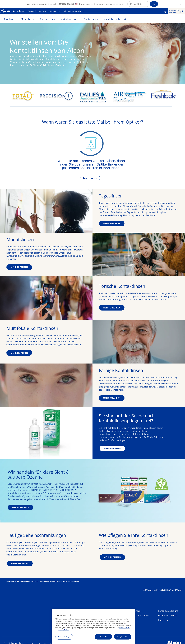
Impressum (164, 620)
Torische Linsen (47, 19)
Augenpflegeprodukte (37, 11)
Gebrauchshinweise (168, 616)
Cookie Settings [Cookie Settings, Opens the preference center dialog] (64, 637)
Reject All (103, 637)
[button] (138, 4)
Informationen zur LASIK (74, 11)
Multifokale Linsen (69, 19)
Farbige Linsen (91, 19)
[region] (93, 626)
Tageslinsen (9, 19)
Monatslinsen (27, 19)
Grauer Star (55, 11)
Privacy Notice (64, 630)
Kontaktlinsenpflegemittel (116, 19)
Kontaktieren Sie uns (168, 611)
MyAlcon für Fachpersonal (175, 11)
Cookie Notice (124, 628)
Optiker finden (89, 178)
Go (154, 4)
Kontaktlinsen (18, 11)
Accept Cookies (123, 637)
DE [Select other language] (165, 11)
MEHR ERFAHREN (112, 224)
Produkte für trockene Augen (138, 617)
